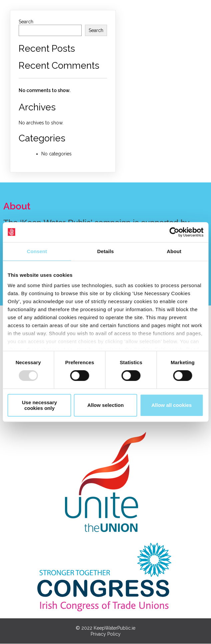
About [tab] (174, 251)
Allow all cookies (171, 405)
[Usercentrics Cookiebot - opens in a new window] (174, 232)
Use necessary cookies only (39, 405)
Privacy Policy (106, 634)
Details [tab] (106, 251)
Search (26, 22)
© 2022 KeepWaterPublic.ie (105, 628)
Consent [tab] (37, 251)
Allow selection (105, 405)
